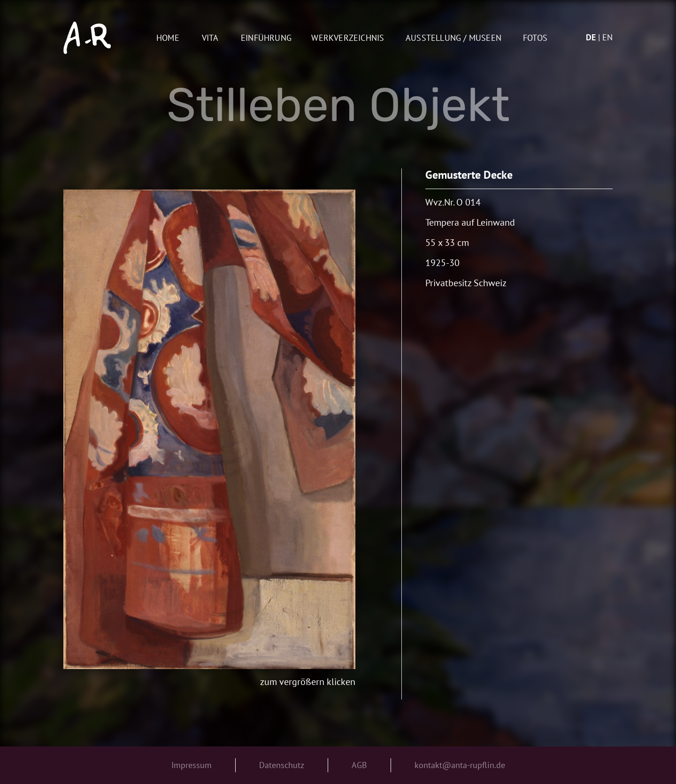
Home (168, 38)
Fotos (535, 38)
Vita (210, 38)
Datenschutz (282, 765)
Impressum (192, 765)
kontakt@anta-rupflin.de (460, 765)
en (607, 37)
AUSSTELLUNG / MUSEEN (453, 38)
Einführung (266, 38)
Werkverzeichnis (348, 38)
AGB (359, 765)
